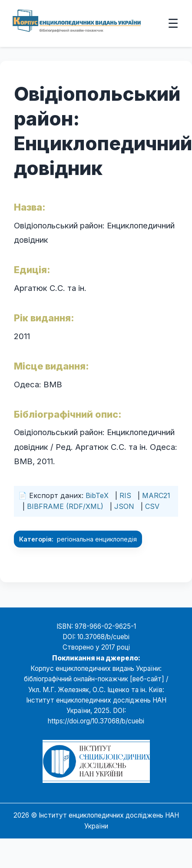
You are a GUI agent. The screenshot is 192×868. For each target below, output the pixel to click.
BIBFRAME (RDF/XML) (65, 506)
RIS (125, 495)
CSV (152, 506)
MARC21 (156, 495)
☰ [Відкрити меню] (173, 23)
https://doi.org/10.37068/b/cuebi (96, 721)
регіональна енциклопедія (97, 539)
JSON (124, 506)
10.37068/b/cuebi (103, 637)
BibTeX (97, 495)
